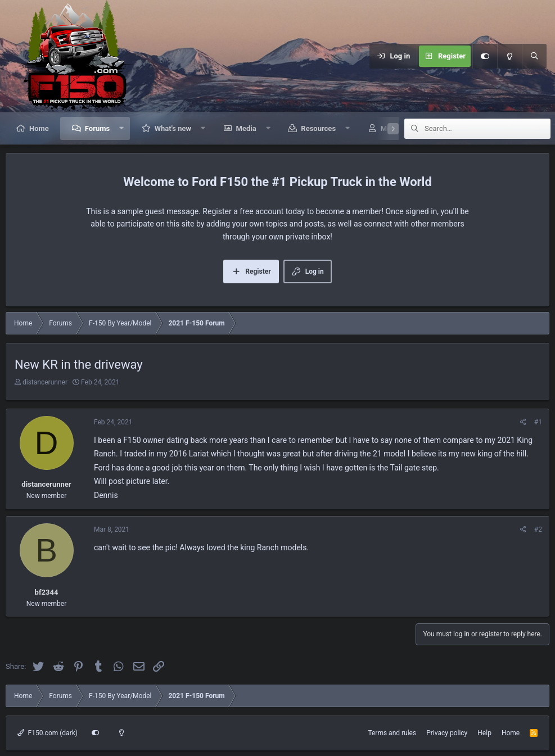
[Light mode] (509, 56)
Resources (318, 128)
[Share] (523, 422)
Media (246, 128)
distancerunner (45, 382)
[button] (122, 128)
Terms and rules (392, 733)
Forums (97, 128)
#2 (538, 529)
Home (39, 128)
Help (484, 733)
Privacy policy (447, 733)
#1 (538, 422)
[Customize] (485, 56)
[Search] (534, 56)
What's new (173, 128)
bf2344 (47, 592)
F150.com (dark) (48, 733)
